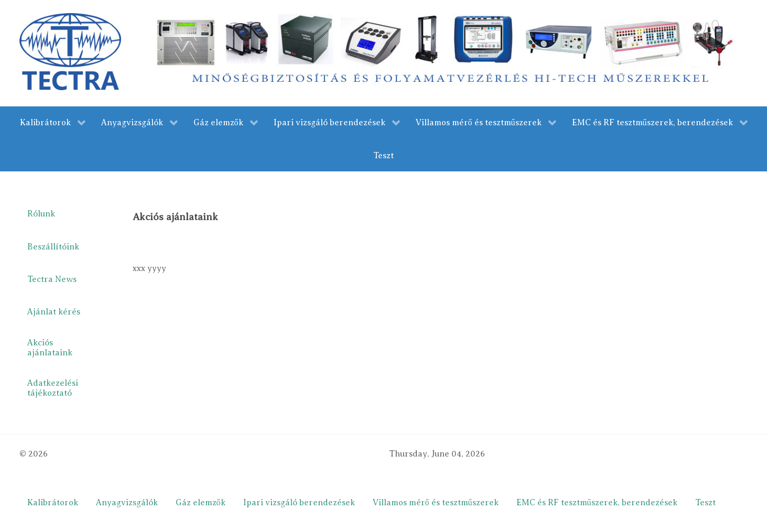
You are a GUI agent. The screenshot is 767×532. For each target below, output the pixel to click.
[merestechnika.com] (447, 52)
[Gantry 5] (71, 51)
